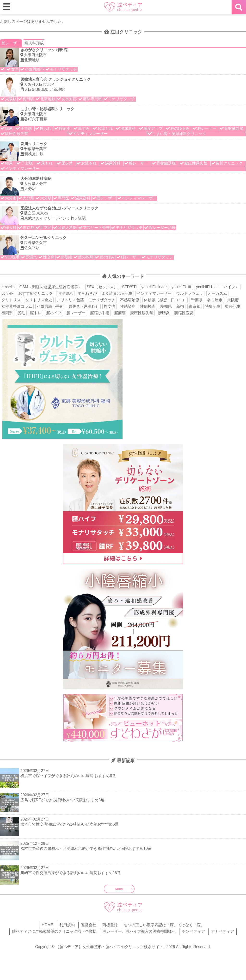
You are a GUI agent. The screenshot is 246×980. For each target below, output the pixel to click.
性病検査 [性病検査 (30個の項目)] (148, 306)
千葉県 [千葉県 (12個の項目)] (197, 300)
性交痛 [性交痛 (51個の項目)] (110, 306)
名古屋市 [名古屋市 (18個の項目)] (215, 300)
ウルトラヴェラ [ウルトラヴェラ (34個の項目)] (190, 293)
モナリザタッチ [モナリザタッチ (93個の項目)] (102, 300)
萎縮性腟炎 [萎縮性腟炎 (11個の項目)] (184, 313)
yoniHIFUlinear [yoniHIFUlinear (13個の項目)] (154, 287)
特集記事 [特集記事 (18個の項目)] (213, 306)
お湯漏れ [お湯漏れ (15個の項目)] (65, 293)
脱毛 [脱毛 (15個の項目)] (21, 313)
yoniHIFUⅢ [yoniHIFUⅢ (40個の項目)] (181, 287)
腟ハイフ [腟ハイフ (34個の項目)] (54, 313)
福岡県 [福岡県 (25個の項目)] (7, 313)
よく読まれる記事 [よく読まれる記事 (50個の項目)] (117, 293)
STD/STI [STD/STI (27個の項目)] (129, 287)
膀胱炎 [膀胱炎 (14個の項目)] (164, 313)
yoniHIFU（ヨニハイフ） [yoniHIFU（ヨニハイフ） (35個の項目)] (218, 287)
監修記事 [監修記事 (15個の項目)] (233, 306)
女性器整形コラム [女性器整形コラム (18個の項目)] (17, 306)
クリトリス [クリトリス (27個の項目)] (11, 300)
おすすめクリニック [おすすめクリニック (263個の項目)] (36, 293)
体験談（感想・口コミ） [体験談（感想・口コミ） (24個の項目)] (165, 300)
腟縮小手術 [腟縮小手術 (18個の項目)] (100, 313)
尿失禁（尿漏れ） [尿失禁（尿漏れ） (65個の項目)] (84, 306)
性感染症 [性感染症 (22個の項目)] (128, 306)
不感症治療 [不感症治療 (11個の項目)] (130, 300)
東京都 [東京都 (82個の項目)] (195, 306)
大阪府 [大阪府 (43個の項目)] (233, 300)
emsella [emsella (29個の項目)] (8, 287)
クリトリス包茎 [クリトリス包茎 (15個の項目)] (70, 300)
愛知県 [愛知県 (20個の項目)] (166, 306)
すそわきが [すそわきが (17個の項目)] (87, 293)
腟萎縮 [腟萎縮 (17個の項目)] (120, 313)
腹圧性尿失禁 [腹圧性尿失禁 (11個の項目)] (142, 313)
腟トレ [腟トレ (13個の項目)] (36, 313)
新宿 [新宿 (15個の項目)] (180, 306)
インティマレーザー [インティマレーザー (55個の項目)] (154, 293)
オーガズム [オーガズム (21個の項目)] (217, 293)
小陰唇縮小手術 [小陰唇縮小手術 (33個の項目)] (50, 306)
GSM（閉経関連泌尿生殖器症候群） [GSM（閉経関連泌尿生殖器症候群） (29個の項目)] (51, 287)
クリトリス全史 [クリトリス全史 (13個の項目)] (39, 300)
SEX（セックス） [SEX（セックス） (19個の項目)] (102, 287)
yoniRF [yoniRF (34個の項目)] (8, 293)
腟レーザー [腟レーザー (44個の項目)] (76, 313)
